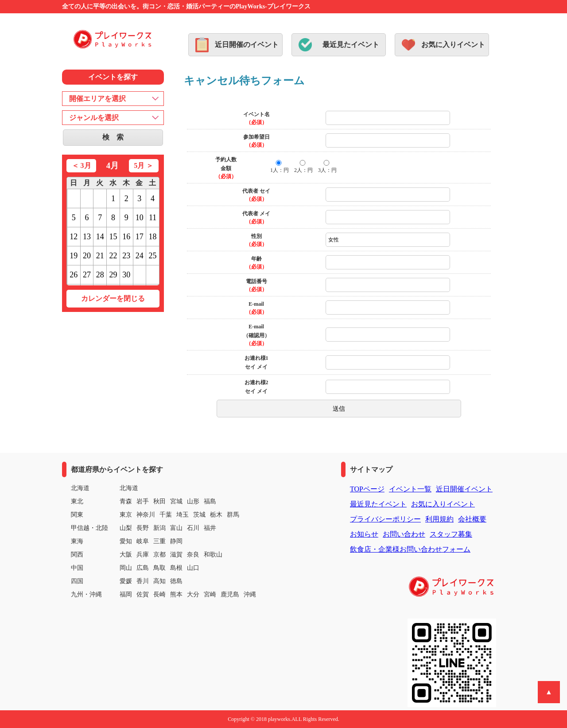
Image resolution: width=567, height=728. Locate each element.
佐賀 (143, 594)
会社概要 (472, 519)
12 (74, 237)
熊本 (176, 594)
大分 (193, 594)
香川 (143, 581)
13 (87, 237)
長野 (143, 528)
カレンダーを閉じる (113, 298)
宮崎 (210, 594)
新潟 (159, 528)
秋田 (159, 501)
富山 (176, 528)
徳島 (176, 581)
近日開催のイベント (247, 45)
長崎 (159, 594)
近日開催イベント (464, 489)
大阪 (126, 555)
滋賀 (176, 555)
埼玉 (183, 515)
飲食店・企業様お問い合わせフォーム (410, 549)
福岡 (126, 594)
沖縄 (250, 594)
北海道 (129, 488)
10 (140, 218)
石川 (193, 528)
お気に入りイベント (453, 45)
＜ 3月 (82, 165)
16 (126, 237)
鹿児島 (230, 594)
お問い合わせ (404, 534)
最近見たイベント (351, 45)
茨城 (199, 515)
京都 (159, 555)
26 (74, 275)
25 (153, 256)
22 (113, 256)
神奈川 (146, 515)
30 (126, 275)
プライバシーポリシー (385, 519)
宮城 (176, 501)
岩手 (143, 501)
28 (100, 275)
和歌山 (213, 555)
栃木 (216, 515)
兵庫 (143, 555)
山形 (193, 501)
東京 (126, 515)
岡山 (126, 568)
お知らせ (364, 534)
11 (153, 218)
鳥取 (159, 568)
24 (140, 256)
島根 (176, 568)
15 (113, 237)
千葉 (166, 515)
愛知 (126, 541)
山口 (193, 568)
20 (87, 256)
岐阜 (143, 541)
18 (153, 237)
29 (113, 275)
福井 (210, 528)
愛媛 (126, 581)
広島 (143, 568)
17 (140, 237)
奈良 (193, 555)
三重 (159, 541)
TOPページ (367, 489)
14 (100, 237)
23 (126, 256)
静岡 (176, 541)
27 (87, 275)
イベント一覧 (410, 489)
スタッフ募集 (451, 534)
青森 (126, 501)
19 (74, 256)
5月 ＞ (144, 165)
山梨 (126, 528)
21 (100, 256)
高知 (159, 581)
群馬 (233, 515)
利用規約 (439, 519)
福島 (210, 501)
